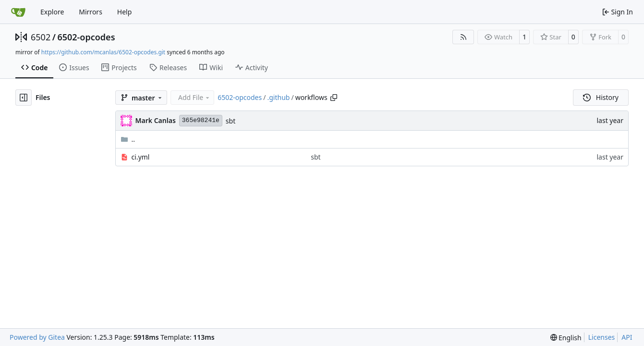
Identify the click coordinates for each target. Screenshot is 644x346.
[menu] (566, 338)
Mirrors (91, 12)
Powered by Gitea (37, 337)
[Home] (18, 12)
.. (128, 139)
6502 (41, 37)
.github (278, 97)
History (601, 97)
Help (125, 12)
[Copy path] (334, 98)
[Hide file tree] (24, 98)
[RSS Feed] (463, 37)
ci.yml (141, 157)
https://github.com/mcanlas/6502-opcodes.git (103, 52)
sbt (231, 121)
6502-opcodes (86, 37)
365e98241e (201, 120)
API (627, 337)
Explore (52, 12)
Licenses (602, 337)
